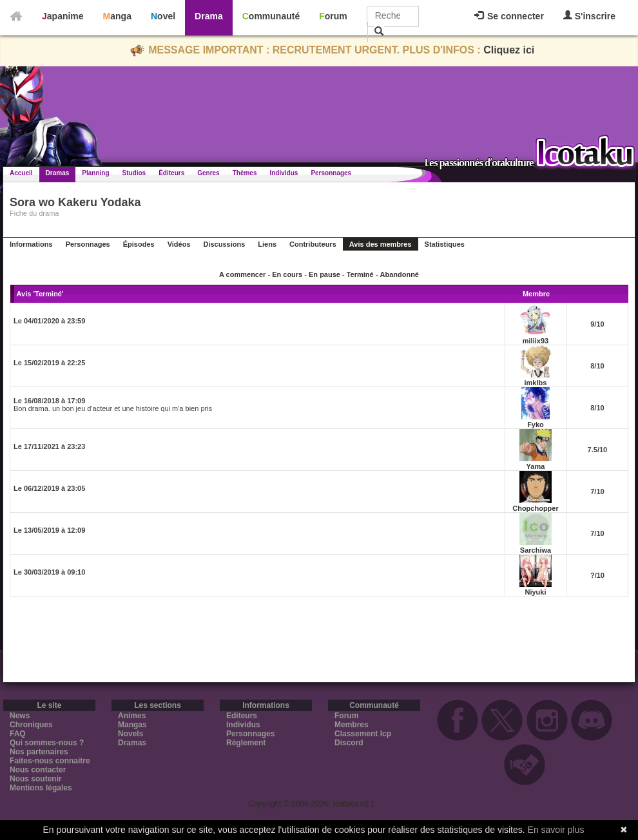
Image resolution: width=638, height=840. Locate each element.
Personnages (331, 173)
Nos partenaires (39, 752)
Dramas (58, 173)
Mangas (132, 725)
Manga (117, 16)
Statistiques (445, 244)
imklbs (536, 383)
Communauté (271, 16)
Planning (95, 173)
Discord (349, 743)
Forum (333, 16)
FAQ (18, 734)
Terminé (360, 274)
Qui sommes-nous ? (47, 743)
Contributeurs (313, 244)
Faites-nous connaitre (50, 761)
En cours (287, 274)
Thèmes (245, 173)
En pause (324, 274)
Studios (134, 173)
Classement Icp (363, 734)
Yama (536, 466)
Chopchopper (536, 508)
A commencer (242, 274)
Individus (284, 173)
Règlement (246, 743)
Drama (209, 16)
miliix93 (536, 341)
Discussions (225, 244)
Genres (208, 173)
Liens (267, 244)
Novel (163, 16)
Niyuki (535, 592)
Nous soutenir (36, 779)
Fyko (536, 425)
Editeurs (242, 716)
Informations (31, 244)
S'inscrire (589, 16)
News (20, 716)
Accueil (21, 173)
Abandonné (399, 274)
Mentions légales (41, 788)
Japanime (63, 16)
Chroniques (31, 725)
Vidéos (179, 244)
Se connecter (509, 16)
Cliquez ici (509, 50)
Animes (132, 716)
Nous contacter (38, 770)
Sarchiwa (536, 550)
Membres (352, 725)
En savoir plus (556, 830)
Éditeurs (171, 173)
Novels (130, 734)
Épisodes (139, 244)
